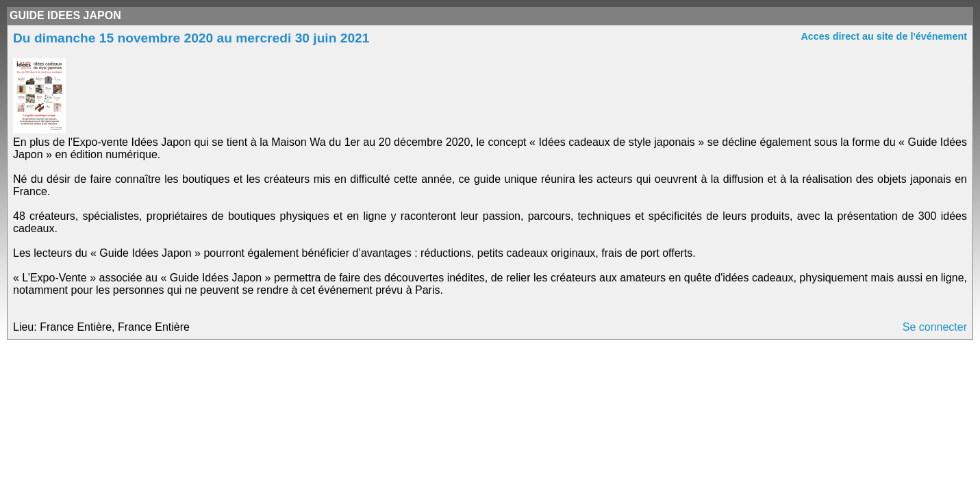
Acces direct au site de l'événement (884, 36)
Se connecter (935, 327)
